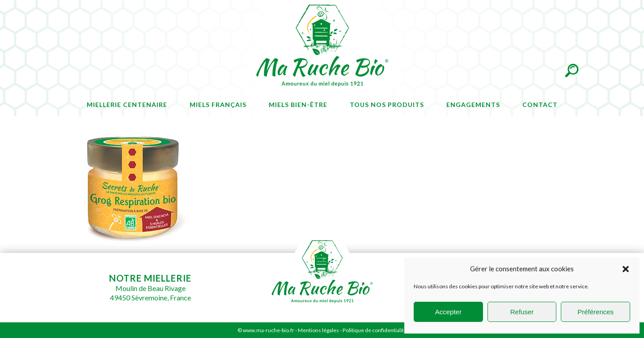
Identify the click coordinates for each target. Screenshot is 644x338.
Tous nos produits (387, 105)
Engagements (473, 105)
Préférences (595, 312)
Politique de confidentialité (375, 330)
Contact (540, 105)
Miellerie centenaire (127, 105)
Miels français (218, 105)
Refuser (522, 312)
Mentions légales (318, 330)
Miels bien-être (298, 105)
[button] (626, 269)
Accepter (448, 312)
